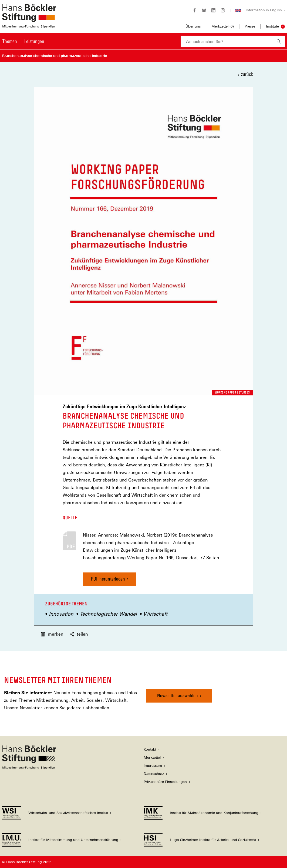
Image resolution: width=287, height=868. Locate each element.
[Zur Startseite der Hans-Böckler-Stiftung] (29, 25)
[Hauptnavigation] (23, 41)
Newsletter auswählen (178, 695)
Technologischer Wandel (108, 614)
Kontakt (150, 749)
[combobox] (227, 41)
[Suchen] (279, 41)
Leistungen (34, 41)
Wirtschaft (155, 614)
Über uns (193, 26)
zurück (247, 74)
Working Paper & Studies (232, 392)
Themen (10, 41)
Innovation (61, 614)
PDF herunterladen (108, 579)
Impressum (153, 766)
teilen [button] (79, 634)
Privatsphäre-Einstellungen (165, 782)
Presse (250, 26)
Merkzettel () (223, 26)
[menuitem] (10, 45)
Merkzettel (152, 757)
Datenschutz (154, 774)
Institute (272, 26)
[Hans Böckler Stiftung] (29, 768)
